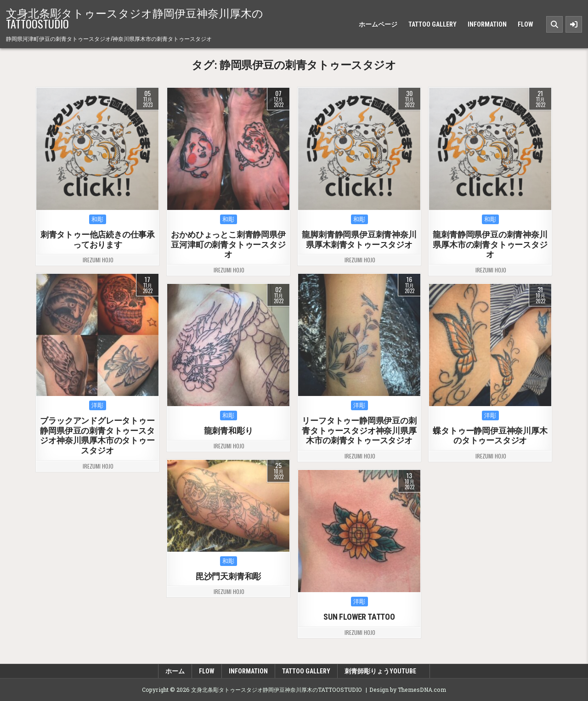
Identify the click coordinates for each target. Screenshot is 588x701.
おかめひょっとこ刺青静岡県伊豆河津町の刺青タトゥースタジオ (229, 244)
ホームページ (378, 24)
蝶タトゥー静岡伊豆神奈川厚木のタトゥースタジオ (490, 436)
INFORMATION (487, 24)
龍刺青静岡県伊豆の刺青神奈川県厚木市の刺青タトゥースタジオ (490, 244)
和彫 (98, 219)
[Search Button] (554, 24)
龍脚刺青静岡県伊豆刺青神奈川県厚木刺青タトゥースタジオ (359, 240)
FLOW (526, 24)
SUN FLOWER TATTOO (360, 617)
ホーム (175, 671)
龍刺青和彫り (229, 431)
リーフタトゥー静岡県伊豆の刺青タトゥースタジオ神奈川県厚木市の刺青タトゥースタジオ (359, 430)
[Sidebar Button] (574, 24)
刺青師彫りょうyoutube (384, 671)
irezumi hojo (98, 260)
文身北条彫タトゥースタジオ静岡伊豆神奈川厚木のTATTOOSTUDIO (135, 18)
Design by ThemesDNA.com (408, 690)
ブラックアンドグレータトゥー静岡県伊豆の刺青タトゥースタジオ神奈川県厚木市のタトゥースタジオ (98, 435)
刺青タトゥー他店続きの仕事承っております (98, 240)
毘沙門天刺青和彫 (228, 576)
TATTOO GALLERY (433, 24)
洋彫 (98, 405)
